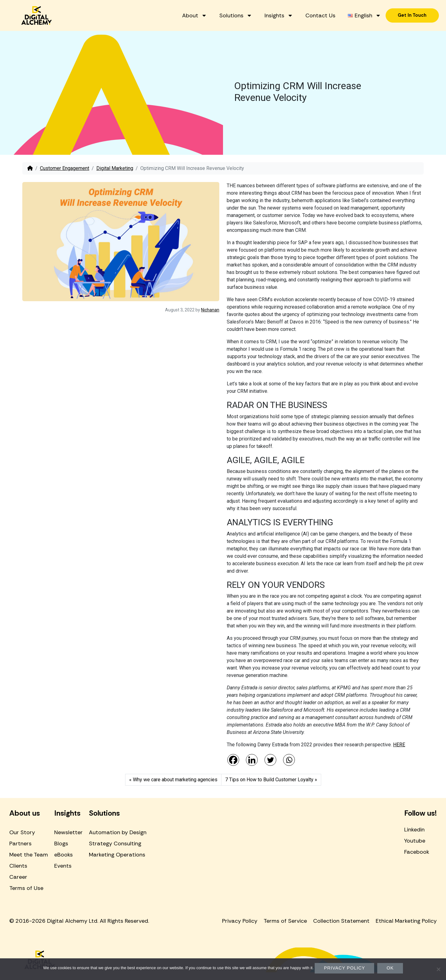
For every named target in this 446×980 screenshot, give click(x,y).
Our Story (22, 832)
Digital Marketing (115, 168)
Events (63, 866)
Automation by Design (118, 832)
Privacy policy (345, 968)
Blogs (61, 843)
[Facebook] (233, 760)
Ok (390, 968)
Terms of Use (26, 888)
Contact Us (357, 11)
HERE (399, 745)
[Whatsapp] (289, 760)
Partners (20, 843)
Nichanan (210, 310)
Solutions (273, 11)
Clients (18, 866)
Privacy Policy (240, 921)
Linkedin (414, 830)
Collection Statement (341, 921)
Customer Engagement (65, 168)
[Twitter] (270, 760)
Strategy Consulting (115, 843)
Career (18, 877)
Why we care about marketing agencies (175, 780)
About (231, 11)
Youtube (415, 841)
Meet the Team (29, 855)
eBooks (63, 855)
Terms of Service (285, 921)
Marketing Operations (117, 855)
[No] (438, 969)
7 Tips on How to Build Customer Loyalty (269, 780)
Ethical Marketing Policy (406, 921)
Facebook (417, 852)
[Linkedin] (252, 760)
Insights (316, 11)
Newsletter (68, 832)
